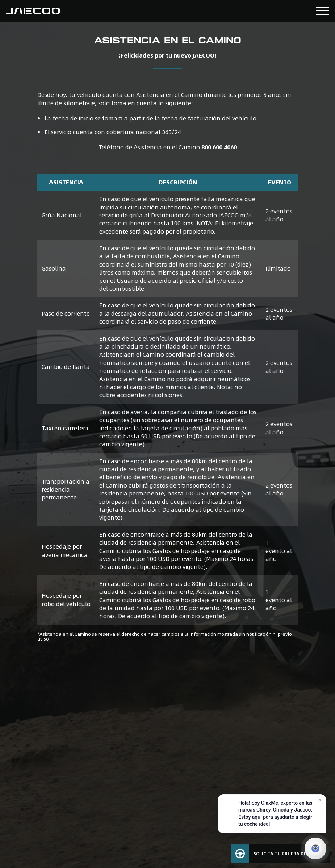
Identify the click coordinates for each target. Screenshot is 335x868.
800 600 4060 (219, 147)
